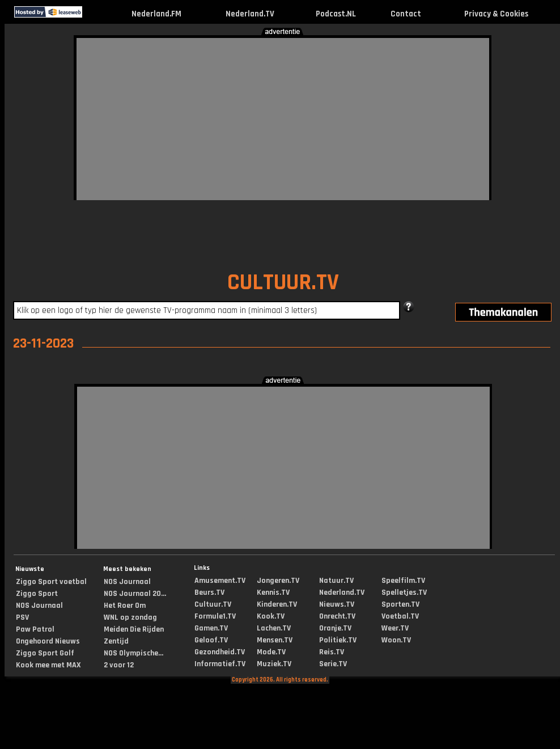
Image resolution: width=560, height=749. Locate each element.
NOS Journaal (39, 606)
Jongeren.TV (278, 581)
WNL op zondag (130, 617)
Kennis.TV (273, 593)
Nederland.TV (250, 14)
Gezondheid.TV (220, 652)
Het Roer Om (125, 606)
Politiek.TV (338, 640)
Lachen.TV (274, 628)
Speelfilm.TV (403, 581)
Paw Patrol (35, 629)
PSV (22, 617)
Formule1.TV (215, 616)
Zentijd (116, 641)
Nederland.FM (156, 14)
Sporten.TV (400, 604)
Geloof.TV (211, 640)
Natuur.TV (336, 581)
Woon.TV (396, 640)
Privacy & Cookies (496, 14)
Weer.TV (395, 628)
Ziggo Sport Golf (45, 653)
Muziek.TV (274, 664)
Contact (406, 14)
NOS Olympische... (133, 653)
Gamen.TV (211, 628)
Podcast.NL (336, 14)
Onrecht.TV (337, 616)
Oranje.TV (335, 628)
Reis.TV (332, 652)
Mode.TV (271, 652)
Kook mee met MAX (48, 665)
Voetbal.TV (400, 616)
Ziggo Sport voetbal (51, 582)
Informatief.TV (220, 664)
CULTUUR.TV (283, 283)
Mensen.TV (275, 640)
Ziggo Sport (37, 594)
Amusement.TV (220, 581)
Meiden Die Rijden (134, 629)
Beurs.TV (209, 593)
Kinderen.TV (277, 604)
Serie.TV (333, 664)
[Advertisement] (252, 117)
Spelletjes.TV (404, 593)
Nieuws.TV (337, 604)
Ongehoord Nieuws (48, 641)
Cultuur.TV (213, 604)
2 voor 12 (119, 665)
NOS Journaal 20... (135, 594)
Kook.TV (271, 616)
